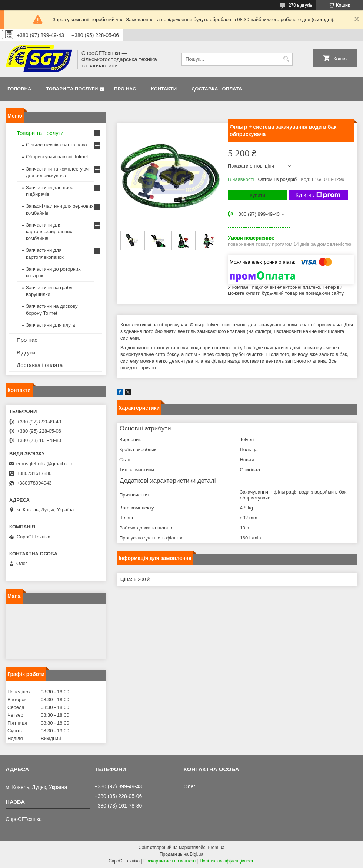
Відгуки (26, 352)
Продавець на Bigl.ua (181, 854)
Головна (19, 89)
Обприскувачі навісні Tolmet (57, 157)
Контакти (164, 89)
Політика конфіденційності (227, 861)
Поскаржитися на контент (170, 861)
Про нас (125, 89)
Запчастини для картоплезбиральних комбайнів (49, 232)
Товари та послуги (72, 89)
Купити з (318, 195)
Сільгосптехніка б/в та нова (56, 145)
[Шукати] (286, 59)
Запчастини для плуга (51, 325)
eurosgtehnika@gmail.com (45, 464)
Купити (257, 195)
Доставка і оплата (217, 89)
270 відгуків (300, 5)
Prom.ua (216, 848)
